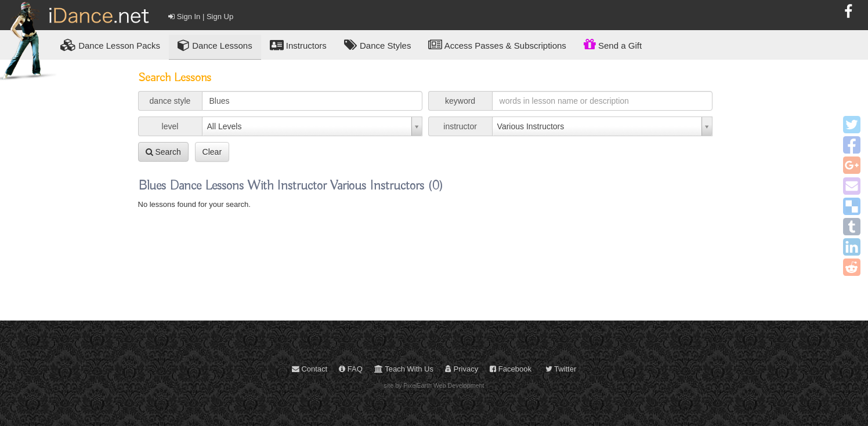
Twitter (561, 369)
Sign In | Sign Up (201, 17)
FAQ (351, 369)
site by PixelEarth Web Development (434, 385)
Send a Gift (613, 44)
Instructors (298, 45)
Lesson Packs (110, 45)
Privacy (462, 369)
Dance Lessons (215, 45)
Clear (212, 152)
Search (163, 152)
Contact (310, 369)
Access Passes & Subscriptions (497, 45)
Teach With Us (404, 369)
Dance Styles (378, 45)
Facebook (511, 369)
